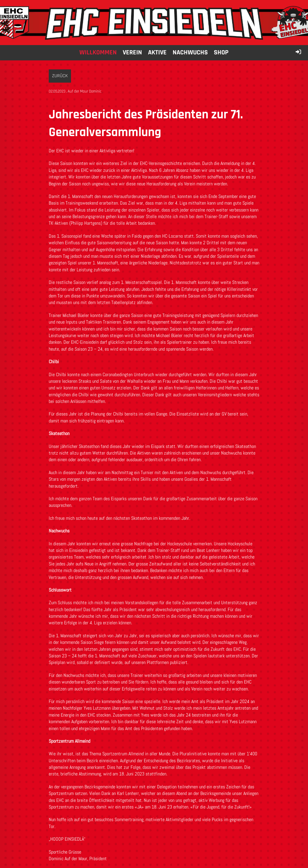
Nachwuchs (190, 53)
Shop (221, 53)
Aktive (157, 53)
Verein (132, 53)
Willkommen (98, 53)
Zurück (60, 76)
